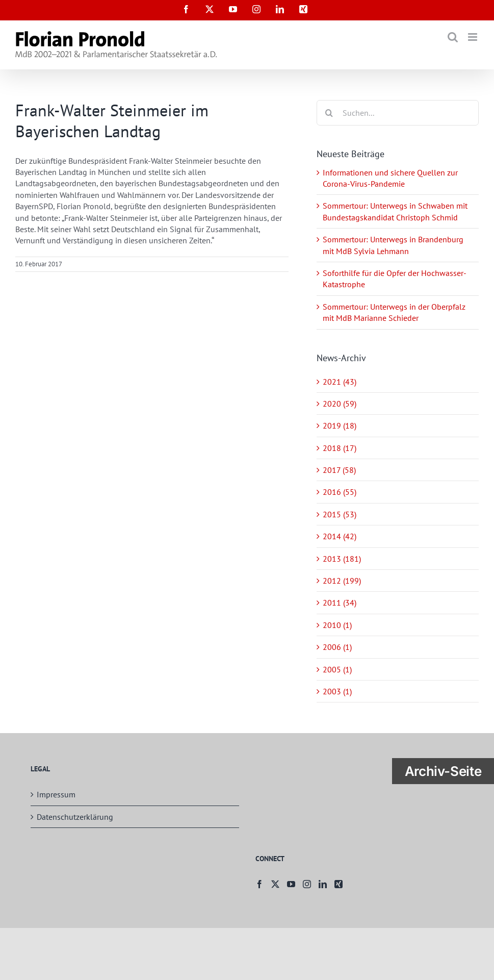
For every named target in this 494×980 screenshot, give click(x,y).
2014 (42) (340, 536)
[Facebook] (259, 884)
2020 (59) (340, 404)
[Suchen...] (398, 113)
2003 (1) (337, 691)
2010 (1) (337, 625)
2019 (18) (340, 425)
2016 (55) (340, 492)
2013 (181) (342, 559)
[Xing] (339, 884)
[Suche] (329, 113)
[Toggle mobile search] (453, 37)
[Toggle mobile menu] (473, 37)
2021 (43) (340, 382)
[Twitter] (275, 884)
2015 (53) (340, 514)
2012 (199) (342, 581)
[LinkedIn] (323, 884)
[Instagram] (307, 884)
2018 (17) (340, 448)
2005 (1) (337, 669)
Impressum (56, 794)
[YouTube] (291, 884)
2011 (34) (340, 602)
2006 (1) (337, 647)
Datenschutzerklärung (75, 817)
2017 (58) (339, 470)
